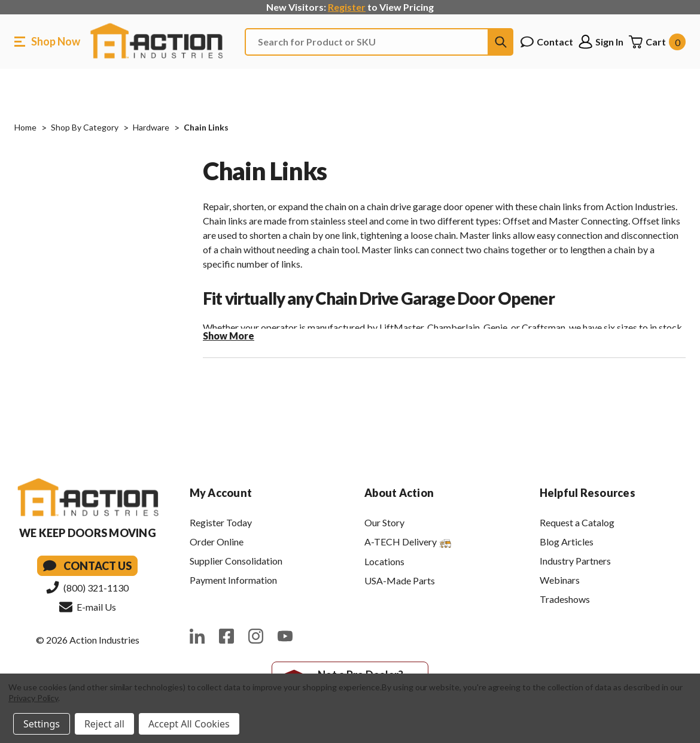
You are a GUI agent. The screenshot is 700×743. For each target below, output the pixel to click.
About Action (399, 493)
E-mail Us (88, 606)
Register (347, 7)
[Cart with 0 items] (657, 42)
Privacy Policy (33, 698)
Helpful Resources (588, 493)
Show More (229, 336)
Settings (42, 724)
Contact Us (87, 566)
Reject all (104, 724)
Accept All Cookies (189, 724)
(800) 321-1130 (87, 587)
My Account (221, 493)
